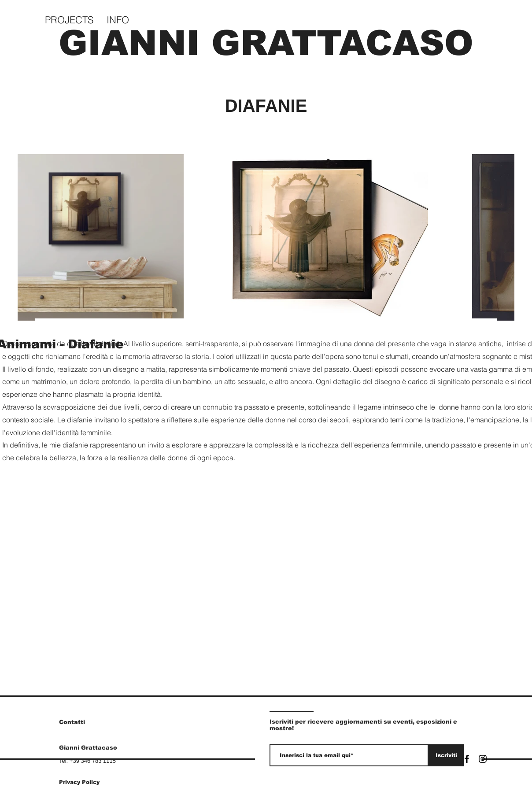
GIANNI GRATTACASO (266, 43)
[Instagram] (483, 759)
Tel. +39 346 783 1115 (87, 761)
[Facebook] (467, 759)
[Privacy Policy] (90, 782)
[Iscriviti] (446, 755)
